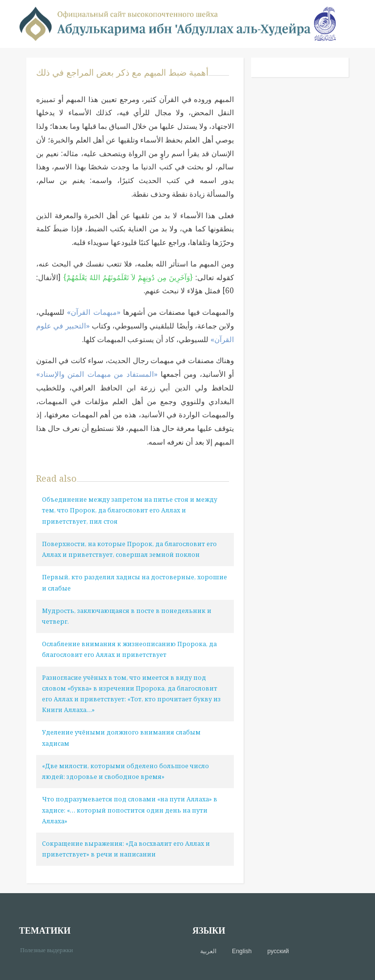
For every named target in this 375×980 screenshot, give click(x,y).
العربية (208, 951)
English (242, 951)
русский (278, 951)
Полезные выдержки (50, 949)
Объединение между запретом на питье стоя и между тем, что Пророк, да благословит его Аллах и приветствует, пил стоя (130, 510)
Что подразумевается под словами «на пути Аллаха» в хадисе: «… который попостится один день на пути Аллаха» (130, 810)
